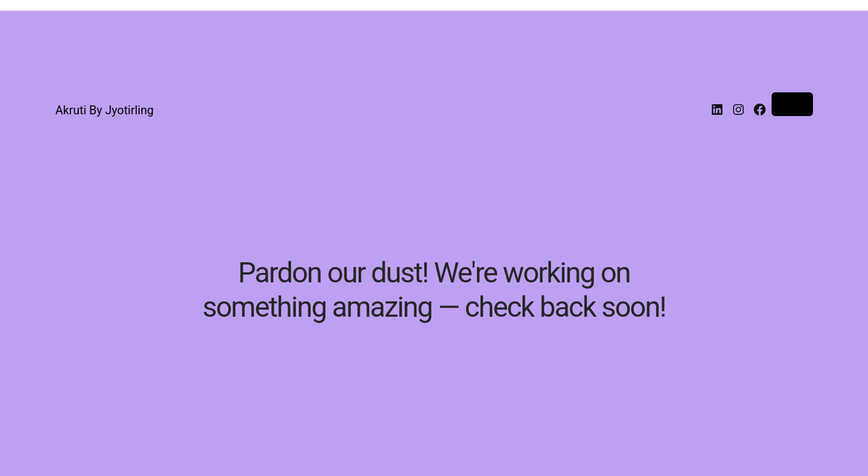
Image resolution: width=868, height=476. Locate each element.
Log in (792, 104)
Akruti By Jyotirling (105, 110)
